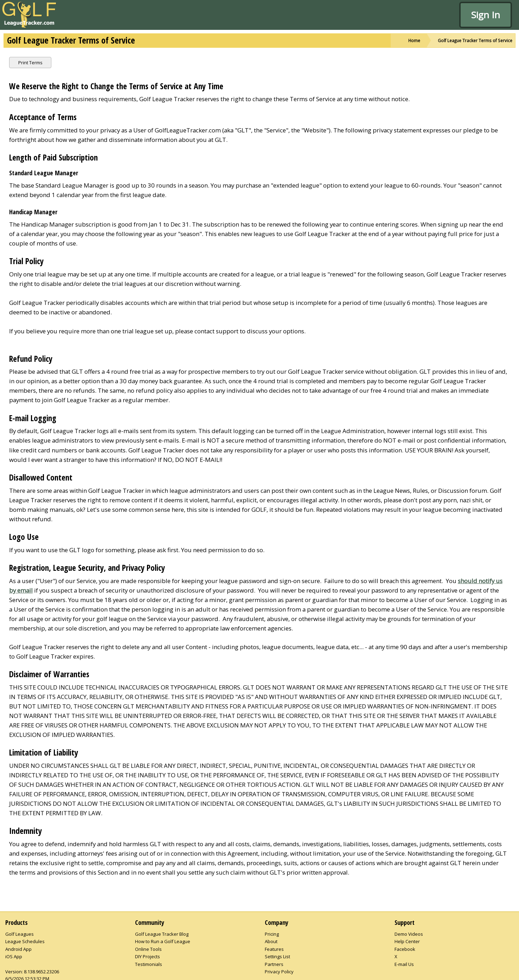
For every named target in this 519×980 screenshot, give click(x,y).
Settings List (277, 956)
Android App (18, 949)
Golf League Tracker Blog (162, 934)
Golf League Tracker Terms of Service (475, 40)
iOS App (14, 956)
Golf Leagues (20, 934)
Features (274, 949)
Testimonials (149, 964)
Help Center (407, 941)
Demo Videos (409, 934)
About (271, 941)
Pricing (272, 934)
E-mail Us (404, 964)
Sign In (486, 15)
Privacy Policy (279, 972)
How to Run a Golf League (163, 941)
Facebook (405, 949)
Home (414, 40)
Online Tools (148, 949)
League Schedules (25, 941)
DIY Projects (148, 956)
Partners (274, 964)
